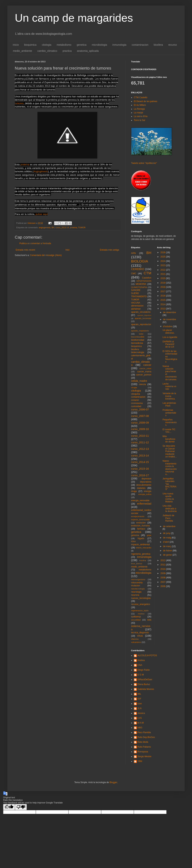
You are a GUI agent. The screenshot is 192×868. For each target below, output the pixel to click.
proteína (25, 165)
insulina (143, 560)
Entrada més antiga (109, 250)
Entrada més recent (25, 250)
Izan (140, 704)
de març (167, 546)
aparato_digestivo (144, 315)
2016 (163, 296)
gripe (149, 535)
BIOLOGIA (140, 261)
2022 (163, 270)
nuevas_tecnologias (141, 598)
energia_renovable (140, 500)
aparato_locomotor (143, 318)
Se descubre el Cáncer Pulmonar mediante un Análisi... (169, 451)
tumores (19, 103)
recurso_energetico (141, 604)
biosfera (158, 45)
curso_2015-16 (140, 469)
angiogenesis (45, 227)
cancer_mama (144, 372)
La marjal (138, 113)
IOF (139, 699)
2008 (163, 578)
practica (67, 51)
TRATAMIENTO (139, 296)
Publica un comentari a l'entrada (35, 243)
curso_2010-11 (140, 436)
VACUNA (136, 303)
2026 (163, 252)
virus (140, 636)
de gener (168, 555)
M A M (141, 723)
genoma (135, 535)
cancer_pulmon (144, 375)
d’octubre (168, 326)
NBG (140, 728)
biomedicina (137, 343)
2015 (163, 300)
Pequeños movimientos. (169, 422)
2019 (163, 283)
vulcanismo (136, 642)
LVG (140, 718)
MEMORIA (141, 284)
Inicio (16, 45)
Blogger (113, 782)
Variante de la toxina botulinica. (169, 396)
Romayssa (143, 752)
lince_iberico (137, 564)
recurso (173, 45)
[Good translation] (9, 807)
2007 (163, 582)
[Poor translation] (21, 807)
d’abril (166, 542)
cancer (147, 365)
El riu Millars (140, 105)
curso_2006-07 (140, 409)
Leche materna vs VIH (169, 386)
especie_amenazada (140, 520)
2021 (163, 274)
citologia (47, 45)
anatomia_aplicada (88, 51)
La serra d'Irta (141, 116)
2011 (163, 565)
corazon (135, 400)
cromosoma (137, 403)
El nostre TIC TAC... (169, 431)
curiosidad (136, 406)
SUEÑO (135, 293)
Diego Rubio (144, 670)
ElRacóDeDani (145, 680)
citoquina (136, 394)
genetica (82, 45)
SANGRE (136, 290)
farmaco (141, 529)
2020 (163, 278)
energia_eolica (145, 494)
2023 (163, 265)
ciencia (142, 384)
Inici (67, 250)
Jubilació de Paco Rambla (168, 518)
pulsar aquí (42, 214)
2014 (163, 304)
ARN (133, 253)
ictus (133, 541)
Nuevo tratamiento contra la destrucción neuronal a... (169, 468)
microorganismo (138, 579)
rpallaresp (136, 617)
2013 (163, 309)
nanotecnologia (138, 589)
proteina (74, 227)
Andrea (141, 660)
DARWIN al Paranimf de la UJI (168, 344)
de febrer (168, 551)
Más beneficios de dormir (169, 439)
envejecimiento (138, 516)
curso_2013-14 (62, 227)
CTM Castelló (141, 97)
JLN (139, 708)
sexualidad (136, 620)
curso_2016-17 (140, 475)
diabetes (141, 488)
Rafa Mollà (143, 742)
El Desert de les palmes (146, 101)
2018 (163, 287)
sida (149, 620)
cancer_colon (145, 368)
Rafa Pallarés (144, 747)
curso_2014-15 (140, 462)
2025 (163, 257)
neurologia (136, 592)
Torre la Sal (139, 120)
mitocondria (137, 583)
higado (141, 538)
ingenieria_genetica (141, 554)
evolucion (141, 523)
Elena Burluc (144, 684)
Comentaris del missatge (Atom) (46, 255)
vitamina (135, 639)
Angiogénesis (41, 171)
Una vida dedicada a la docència (169, 509)
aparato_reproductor (141, 324)
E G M (141, 675)
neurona (135, 595)
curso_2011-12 (140, 442)
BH (53, 227)
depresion (146, 479)
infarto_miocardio (144, 548)
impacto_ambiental (140, 545)
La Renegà (139, 109)
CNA (140, 665)
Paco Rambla (144, 732)
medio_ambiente (23, 51)
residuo (141, 614)
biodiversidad (138, 340)
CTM (148, 273)
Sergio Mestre (144, 756)
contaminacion (140, 45)
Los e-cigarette (170, 337)
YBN (140, 761)
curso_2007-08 (140, 416)
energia (148, 491)
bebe (141, 334)
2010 (163, 569)
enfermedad (144, 504)
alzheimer (136, 309)
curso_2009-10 (140, 429)
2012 (163, 560)
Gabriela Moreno (146, 689)
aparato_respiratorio (140, 331)
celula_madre (139, 381)
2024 (163, 261)
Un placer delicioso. (168, 331)
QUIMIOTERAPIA (139, 287)
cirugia (134, 387)
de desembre (169, 312)
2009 (163, 573)
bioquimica (30, 45)
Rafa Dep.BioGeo (146, 737)
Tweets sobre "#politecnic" (144, 163)
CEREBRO (138, 269)
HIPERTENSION (144, 281)
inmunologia (119, 45)
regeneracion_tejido (140, 611)
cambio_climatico (47, 51)
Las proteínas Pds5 (169, 404)
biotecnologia (138, 352)
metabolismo (64, 45)
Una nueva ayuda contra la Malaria (168, 498)
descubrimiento (144, 485)
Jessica (141, 713)
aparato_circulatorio (141, 312)
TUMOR (82, 227)
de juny (167, 533)
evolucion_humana (140, 526)
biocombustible (138, 337)
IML (139, 694)
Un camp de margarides (74, 18)
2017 (163, 291)
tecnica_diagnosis (140, 633)
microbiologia (99, 45)
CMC (134, 274)
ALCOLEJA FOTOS (147, 655)
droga (134, 491)
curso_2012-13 (140, 449)
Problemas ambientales (169, 413)
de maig (167, 538)
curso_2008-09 (140, 423)
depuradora (146, 482)
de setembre (169, 526)
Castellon (147, 278)
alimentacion (137, 306)
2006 (163, 586)
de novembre (169, 319)
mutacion (136, 586)
